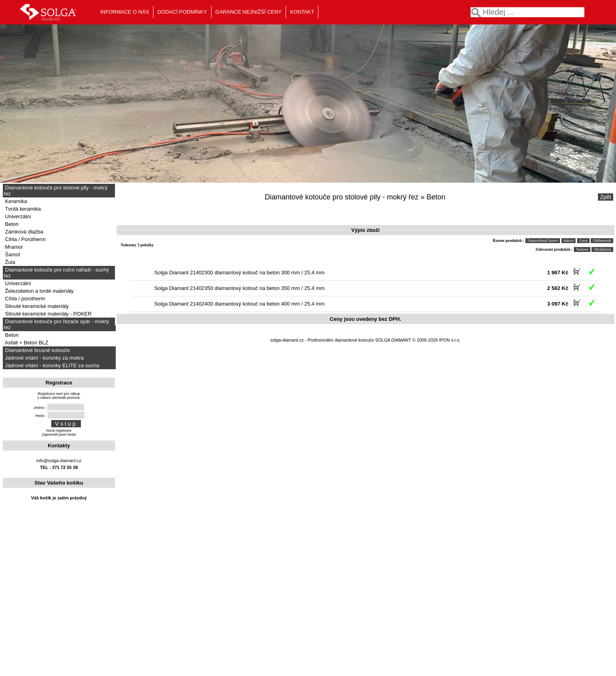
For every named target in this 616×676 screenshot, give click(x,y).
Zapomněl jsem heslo (59, 435)
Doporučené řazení (543, 241)
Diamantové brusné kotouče (37, 350)
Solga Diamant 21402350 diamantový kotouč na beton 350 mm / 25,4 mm (239, 288)
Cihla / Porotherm (25, 239)
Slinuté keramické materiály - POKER (48, 314)
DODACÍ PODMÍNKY (182, 12)
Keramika (15, 201)
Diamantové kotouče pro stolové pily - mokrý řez (55, 191)
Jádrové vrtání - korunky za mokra (44, 358)
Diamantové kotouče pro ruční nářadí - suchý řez (56, 273)
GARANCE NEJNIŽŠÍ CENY (249, 12)
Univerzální (17, 216)
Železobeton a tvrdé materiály (39, 291)
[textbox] (527, 12)
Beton (11, 224)
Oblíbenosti (602, 241)
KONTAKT (302, 12)
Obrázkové (602, 249)
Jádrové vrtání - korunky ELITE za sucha (51, 365)
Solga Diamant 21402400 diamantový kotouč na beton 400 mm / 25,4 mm (239, 304)
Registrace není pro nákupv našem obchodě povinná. (59, 396)
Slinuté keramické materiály (36, 306)
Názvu (569, 241)
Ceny (583, 241)
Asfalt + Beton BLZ (26, 343)
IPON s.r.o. (450, 340)
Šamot (12, 255)
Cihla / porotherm (24, 299)
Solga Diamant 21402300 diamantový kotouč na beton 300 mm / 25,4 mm (239, 273)
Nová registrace (59, 431)
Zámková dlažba (23, 232)
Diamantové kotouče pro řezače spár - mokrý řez (56, 324)
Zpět (606, 197)
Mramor (13, 247)
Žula (9, 262)
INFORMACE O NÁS (125, 12)
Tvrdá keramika (22, 209)
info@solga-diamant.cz (59, 461)
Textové (582, 249)
